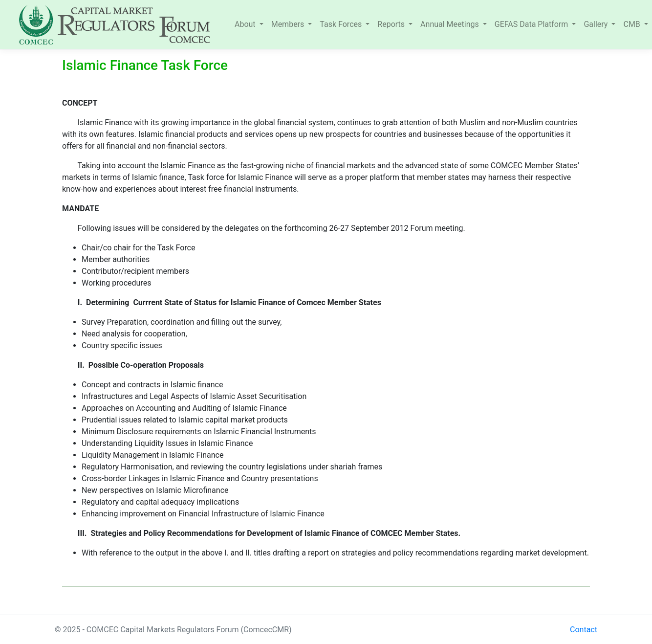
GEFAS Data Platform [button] (532, 24)
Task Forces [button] (342, 24)
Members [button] (289, 24)
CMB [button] (632, 24)
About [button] (246, 24)
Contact (584, 630)
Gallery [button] (597, 24)
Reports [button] (392, 24)
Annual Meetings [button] (451, 24)
